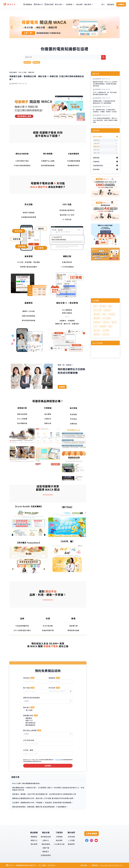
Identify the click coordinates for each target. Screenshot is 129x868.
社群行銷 (106, 334)
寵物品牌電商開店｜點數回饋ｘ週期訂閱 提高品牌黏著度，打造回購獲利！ (40, 807)
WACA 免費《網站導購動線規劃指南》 (27, 783)
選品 (110, 326)
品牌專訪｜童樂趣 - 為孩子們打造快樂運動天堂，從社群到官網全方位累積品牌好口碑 (44, 794)
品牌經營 (97, 322)
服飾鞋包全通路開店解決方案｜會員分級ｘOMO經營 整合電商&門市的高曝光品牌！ (44, 798)
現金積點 (103, 326)
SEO (95, 326)
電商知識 (97, 318)
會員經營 (112, 314)
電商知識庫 (13, 72)
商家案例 (107, 310)
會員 (104, 314)
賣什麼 (114, 322)
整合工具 (97, 330)
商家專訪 (27, 62)
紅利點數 (106, 330)
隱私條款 (58, 760)
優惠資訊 (31, 72)
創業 (95, 306)
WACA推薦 (106, 318)
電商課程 (36, 62)
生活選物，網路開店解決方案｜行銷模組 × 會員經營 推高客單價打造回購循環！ (43, 802)
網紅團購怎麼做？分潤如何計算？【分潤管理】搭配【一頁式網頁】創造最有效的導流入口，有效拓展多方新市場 (48, 789)
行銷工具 (106, 322)
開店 (110, 306)
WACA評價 (97, 310)
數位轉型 (103, 306)
